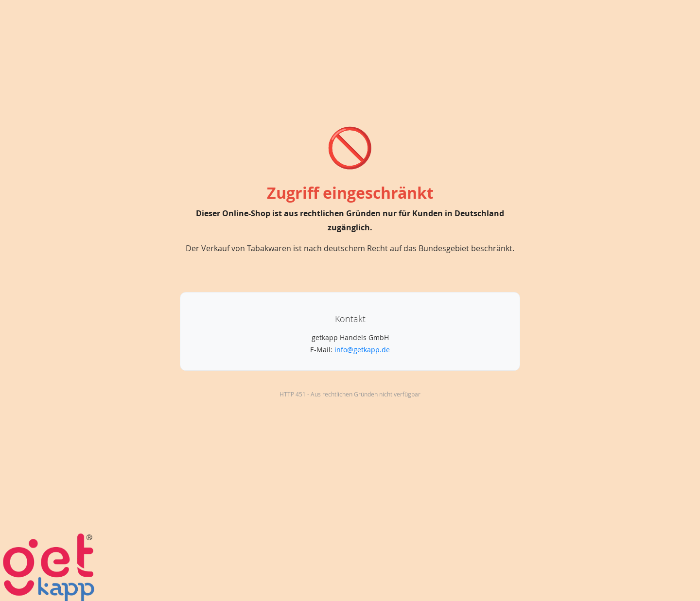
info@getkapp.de (362, 350)
